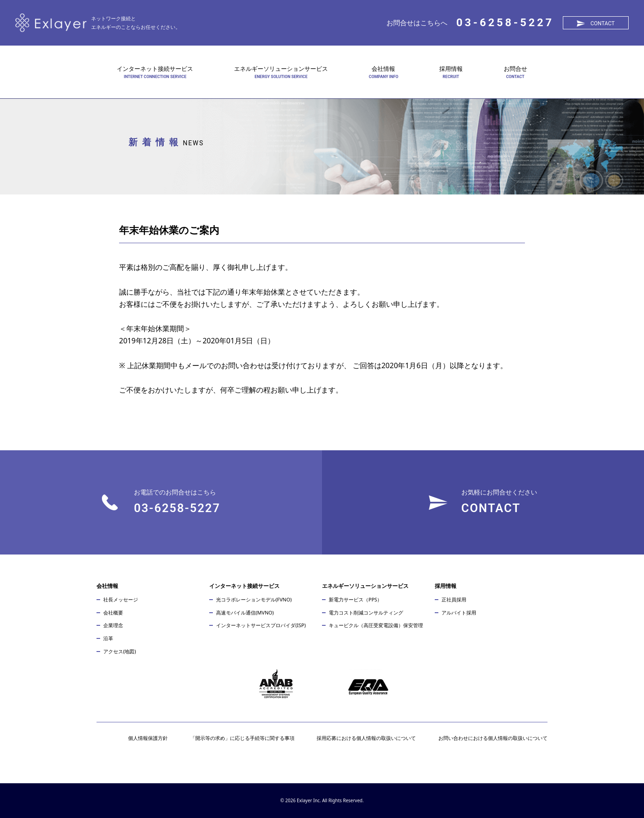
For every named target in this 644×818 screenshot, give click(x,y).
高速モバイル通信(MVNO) (245, 612)
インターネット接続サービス (155, 69)
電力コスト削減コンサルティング (366, 612)
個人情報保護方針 (148, 738)
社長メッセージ (121, 599)
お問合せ (515, 69)
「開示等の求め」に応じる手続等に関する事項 (242, 738)
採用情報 (451, 69)
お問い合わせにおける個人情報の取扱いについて (493, 738)
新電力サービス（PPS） (355, 599)
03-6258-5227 (505, 23)
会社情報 (383, 69)
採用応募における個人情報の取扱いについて (366, 738)
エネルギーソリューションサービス (281, 69)
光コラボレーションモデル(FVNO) (254, 599)
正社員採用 (454, 599)
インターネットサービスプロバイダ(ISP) (261, 625)
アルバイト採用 (459, 612)
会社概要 (113, 612)
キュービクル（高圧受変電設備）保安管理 (376, 625)
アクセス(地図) (120, 651)
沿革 (108, 638)
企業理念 (113, 625)
